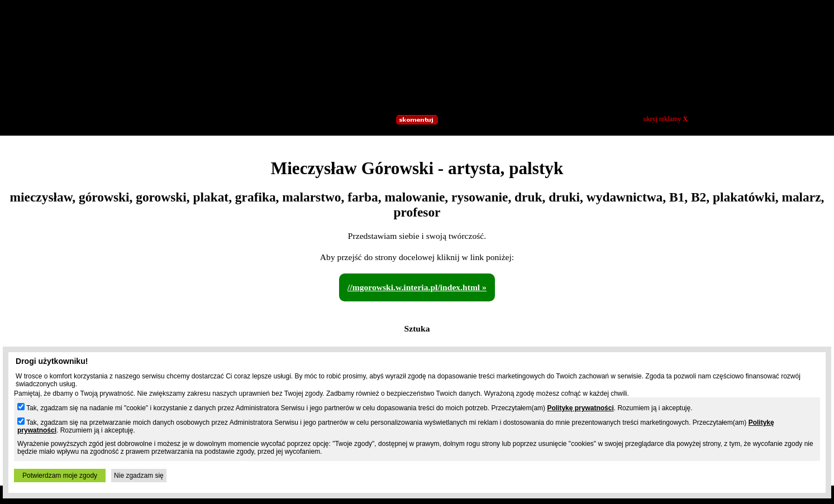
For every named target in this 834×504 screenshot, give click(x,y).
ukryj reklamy (666, 119)
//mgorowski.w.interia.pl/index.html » (417, 287)
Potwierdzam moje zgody (60, 476)
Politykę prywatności (580, 408)
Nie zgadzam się (139, 476)
